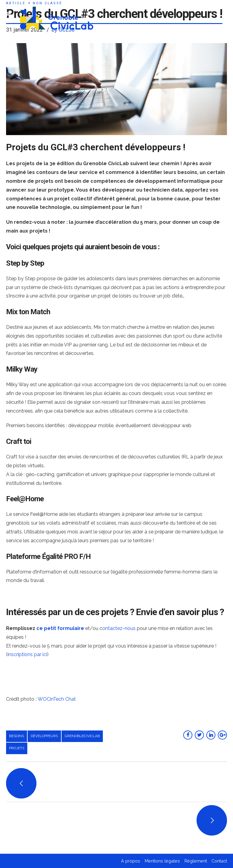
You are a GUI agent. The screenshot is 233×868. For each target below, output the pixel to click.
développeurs (44, 736)
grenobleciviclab (82, 736)
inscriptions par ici (27, 654)
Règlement (196, 861)
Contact (219, 861)
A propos (131, 861)
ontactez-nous (119, 628)
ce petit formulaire (60, 628)
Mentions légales (162, 861)
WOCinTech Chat (57, 699)
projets (17, 748)
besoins (17, 736)
